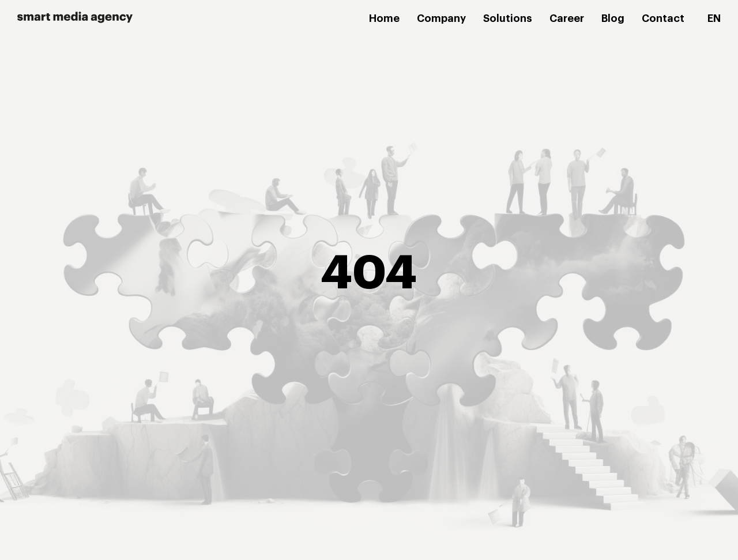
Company (441, 18)
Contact (663, 18)
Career (567, 18)
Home (384, 18)
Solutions (508, 18)
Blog (613, 18)
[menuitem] (714, 19)
